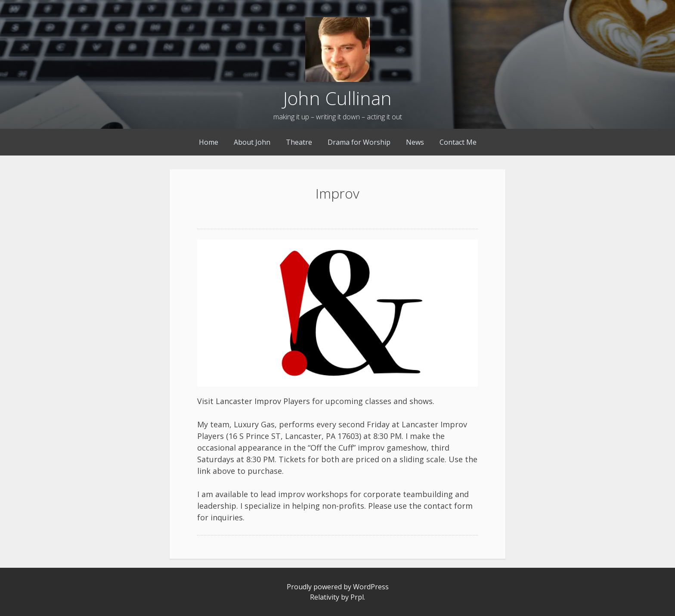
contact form (448, 506)
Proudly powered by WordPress (338, 587)
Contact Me (458, 142)
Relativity (325, 597)
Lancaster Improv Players (263, 401)
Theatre (299, 142)
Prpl (357, 597)
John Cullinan (337, 98)
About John (252, 142)
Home (209, 142)
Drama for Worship (359, 142)
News (415, 142)
